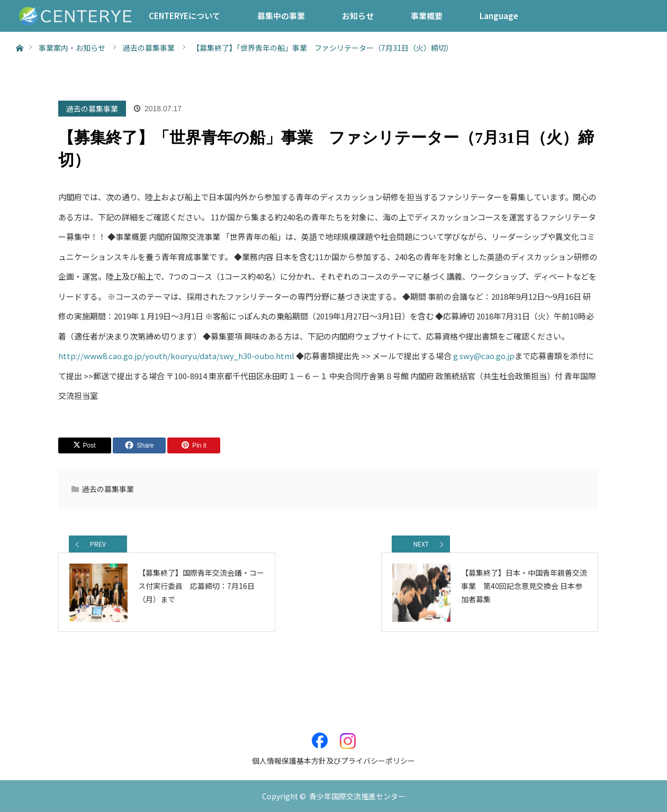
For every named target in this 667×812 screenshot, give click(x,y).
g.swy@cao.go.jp (484, 356)
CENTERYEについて (184, 16)
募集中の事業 (281, 16)
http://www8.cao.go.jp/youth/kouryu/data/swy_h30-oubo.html (176, 356)
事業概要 (427, 16)
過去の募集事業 (92, 109)
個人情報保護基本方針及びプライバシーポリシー (333, 761)
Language (499, 16)
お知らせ (358, 16)
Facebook (320, 735)
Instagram (348, 735)
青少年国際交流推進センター (357, 796)
